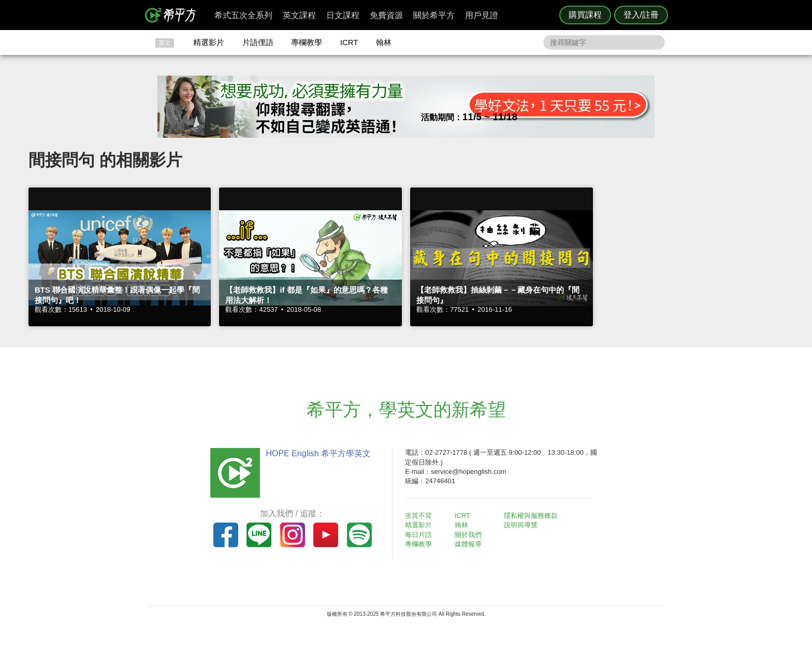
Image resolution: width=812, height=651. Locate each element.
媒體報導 (468, 544)
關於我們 (468, 535)
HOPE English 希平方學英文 (318, 453)
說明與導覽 (521, 525)
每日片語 (418, 535)
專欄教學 (307, 42)
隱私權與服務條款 (531, 516)
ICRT (349, 42)
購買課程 (585, 15)
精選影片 (209, 42)
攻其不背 (418, 516)
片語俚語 (258, 42)
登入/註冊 (641, 15)
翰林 (384, 42)
